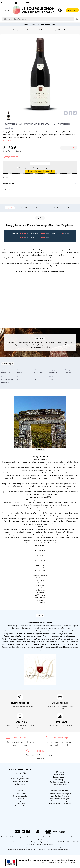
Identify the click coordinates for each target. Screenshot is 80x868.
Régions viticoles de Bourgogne (60, 798)
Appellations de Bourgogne (60, 801)
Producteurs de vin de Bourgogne (60, 803)
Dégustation (10, 208)
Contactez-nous (40, 821)
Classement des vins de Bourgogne (60, 793)
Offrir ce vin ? (40, 190)
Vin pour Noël (20, 803)
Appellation (57, 208)
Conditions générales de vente (60, 782)
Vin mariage (20, 798)
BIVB (43, 603)
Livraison (40, 177)
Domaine (71, 208)
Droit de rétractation (60, 777)
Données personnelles (60, 784)
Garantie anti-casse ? (40, 184)
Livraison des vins (20, 793)
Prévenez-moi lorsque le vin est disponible (40, 171)
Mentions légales (60, 780)
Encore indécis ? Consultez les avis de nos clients (40, 757)
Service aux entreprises (20, 796)
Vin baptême (20, 801)
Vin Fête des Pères (20, 806)
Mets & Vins (25, 208)
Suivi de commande (60, 775)
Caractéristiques (41, 208)
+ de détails (7, 140)
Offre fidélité (60, 772)
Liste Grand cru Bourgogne (60, 796)
